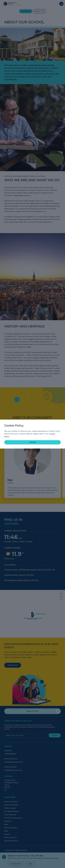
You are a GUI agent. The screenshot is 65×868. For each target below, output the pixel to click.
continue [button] (32, 442)
